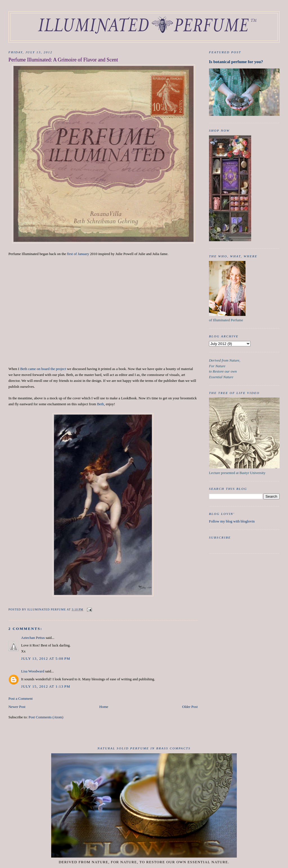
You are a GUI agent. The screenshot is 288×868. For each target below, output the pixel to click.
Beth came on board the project (43, 369)
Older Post (190, 707)
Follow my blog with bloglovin (232, 521)
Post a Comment (21, 698)
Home (104, 707)
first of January (78, 254)
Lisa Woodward (33, 671)
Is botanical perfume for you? (236, 62)
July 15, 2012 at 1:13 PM (46, 686)
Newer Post (17, 707)
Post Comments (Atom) (46, 717)
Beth (101, 404)
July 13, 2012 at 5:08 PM (46, 658)
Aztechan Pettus (33, 638)
